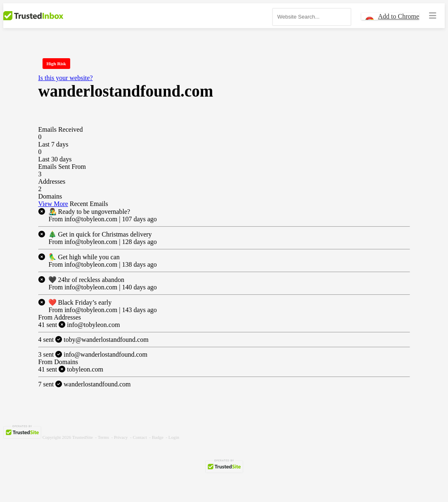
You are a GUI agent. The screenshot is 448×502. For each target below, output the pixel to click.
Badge (158, 437)
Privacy (121, 437)
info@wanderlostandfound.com (93, 354)
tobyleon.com (71, 369)
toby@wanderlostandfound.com (94, 340)
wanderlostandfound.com (85, 384)
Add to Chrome (398, 16)
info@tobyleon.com (79, 325)
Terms (103, 437)
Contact (140, 437)
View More (53, 204)
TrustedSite (83, 437)
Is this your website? (66, 78)
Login (174, 437)
